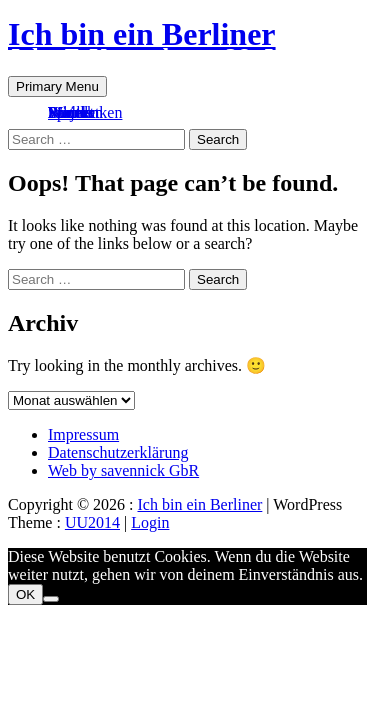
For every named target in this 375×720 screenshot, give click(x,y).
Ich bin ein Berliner (142, 34)
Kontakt (74, 112)
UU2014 (92, 522)
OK (25, 594)
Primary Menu (57, 86)
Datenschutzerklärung (118, 452)
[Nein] (51, 599)
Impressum (83, 434)
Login (150, 522)
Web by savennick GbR (123, 470)
